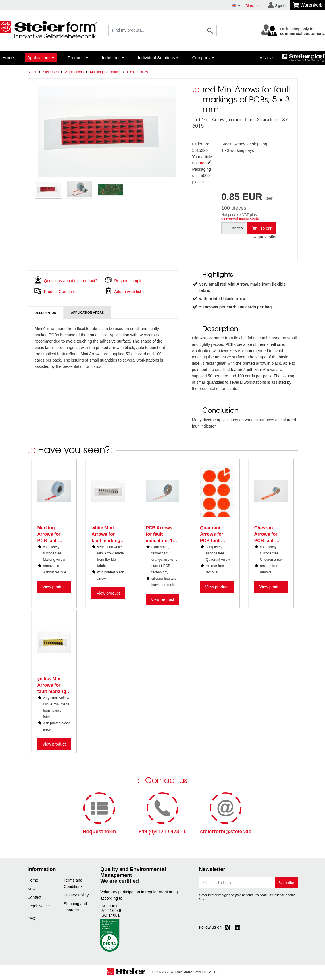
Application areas (87, 313)
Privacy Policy (76, 895)
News (33, 889)
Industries (113, 58)
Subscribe (286, 883)
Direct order (255, 6)
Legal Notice (39, 906)
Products (78, 58)
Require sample (128, 281)
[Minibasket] (308, 5)
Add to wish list (128, 292)
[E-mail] (237, 883)
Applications (41, 58)
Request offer (265, 237)
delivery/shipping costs (240, 218)
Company (203, 58)
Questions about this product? (71, 281)
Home (8, 58)
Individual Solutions (158, 58)
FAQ (32, 919)
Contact (34, 897)
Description (46, 313)
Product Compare (60, 292)
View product (54, 587)
